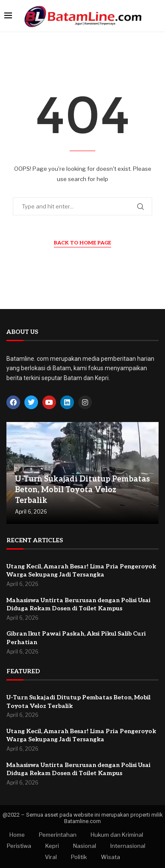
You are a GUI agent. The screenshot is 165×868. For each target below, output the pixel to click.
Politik (79, 857)
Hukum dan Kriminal (117, 835)
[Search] (156, 16)
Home (17, 835)
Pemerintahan (58, 835)
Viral (51, 857)
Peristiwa (19, 846)
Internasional (128, 846)
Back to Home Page (82, 243)
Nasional (85, 846)
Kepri (52, 846)
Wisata (110, 857)
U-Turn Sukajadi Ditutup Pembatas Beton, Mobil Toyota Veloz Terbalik (82, 490)
